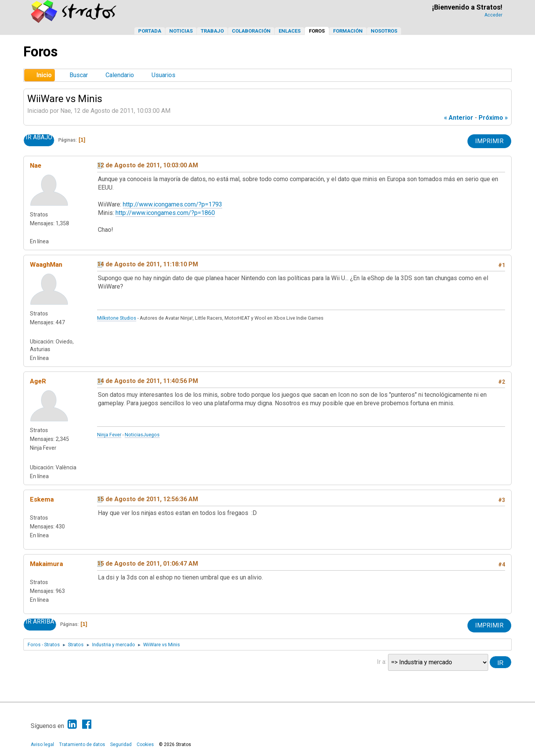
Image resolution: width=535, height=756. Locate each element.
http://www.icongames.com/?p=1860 (165, 213)
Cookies (145, 744)
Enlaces (290, 31)
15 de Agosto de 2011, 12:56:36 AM (148, 499)
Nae (36, 165)
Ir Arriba (40, 622)
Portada (150, 31)
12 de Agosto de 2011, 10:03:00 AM (148, 165)
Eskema (42, 499)
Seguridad (121, 744)
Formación (348, 31)
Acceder (493, 15)
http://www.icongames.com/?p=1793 (173, 204)
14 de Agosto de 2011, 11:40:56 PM (148, 381)
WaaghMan (46, 264)
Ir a (381, 661)
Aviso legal (42, 744)
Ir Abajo (39, 137)
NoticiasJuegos (142, 435)
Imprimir (489, 141)
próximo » (493, 118)
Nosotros (384, 31)
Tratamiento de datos (82, 744)
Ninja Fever (109, 435)
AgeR (38, 381)
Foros (317, 31)
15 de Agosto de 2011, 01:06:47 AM (148, 564)
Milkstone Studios (117, 318)
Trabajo (212, 31)
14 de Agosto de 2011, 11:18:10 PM (148, 264)
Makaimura (46, 564)
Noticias (181, 31)
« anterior (459, 118)
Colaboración (251, 31)
